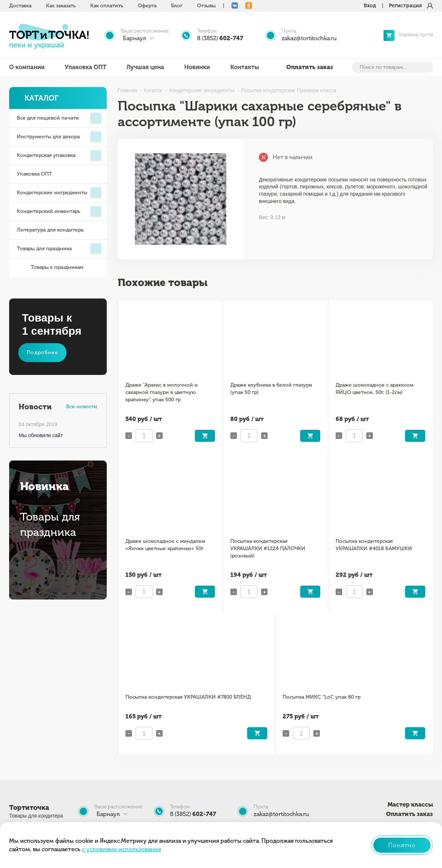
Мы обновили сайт (41, 435)
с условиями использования (121, 849)
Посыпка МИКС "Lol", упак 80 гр (322, 697)
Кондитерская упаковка (59, 155)
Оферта (147, 6)
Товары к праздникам (50, 267)
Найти (427, 67)
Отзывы (206, 6)
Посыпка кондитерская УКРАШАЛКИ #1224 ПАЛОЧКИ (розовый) (268, 548)
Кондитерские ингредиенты (59, 193)
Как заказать (61, 6)
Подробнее (42, 352)
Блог (177, 6)
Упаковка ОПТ (86, 67)
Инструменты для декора (59, 137)
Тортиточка (29, 808)
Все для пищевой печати (59, 118)
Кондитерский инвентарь (59, 211)
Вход (370, 6)
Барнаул (135, 38)
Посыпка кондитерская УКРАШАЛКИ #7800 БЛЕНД (188, 697)
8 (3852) (220, 38)
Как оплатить (107, 6)
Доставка (20, 6)
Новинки (197, 67)
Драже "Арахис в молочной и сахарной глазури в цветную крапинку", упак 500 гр (162, 392)
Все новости (82, 407)
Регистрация (405, 6)
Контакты (245, 67)
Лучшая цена (145, 67)
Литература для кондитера (50, 230)
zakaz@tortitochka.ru (309, 38)
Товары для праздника (59, 249)
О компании (27, 67)
